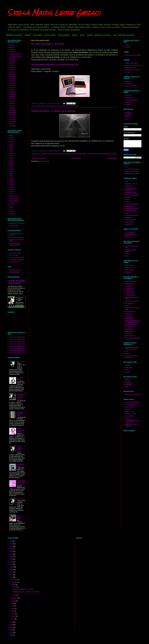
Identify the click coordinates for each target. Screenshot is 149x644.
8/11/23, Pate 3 (14, 201)
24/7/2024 (12, 85)
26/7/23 (11, 162)
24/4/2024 (12, 61)
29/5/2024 (12, 67)
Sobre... (128, 256)
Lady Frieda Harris (20, 465)
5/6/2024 (12, 72)
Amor (127, 181)
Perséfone (128, 102)
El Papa (128, 72)
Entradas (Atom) (44, 161)
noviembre (14, 582)
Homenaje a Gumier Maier (133, 65)
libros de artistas (61, 106)
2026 (11, 541)
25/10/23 (12, 192)
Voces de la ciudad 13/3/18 (17, 337)
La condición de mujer (132, 169)
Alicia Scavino (21, 361)
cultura (50, 153)
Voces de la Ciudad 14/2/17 (17, 353)
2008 (11, 630)
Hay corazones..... (131, 206)
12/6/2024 (12, 70)
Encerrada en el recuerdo (133, 70)
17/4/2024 (12, 52)
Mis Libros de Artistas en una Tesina (48, 44)
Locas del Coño (130, 288)
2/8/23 (11, 165)
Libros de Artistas (50, 35)
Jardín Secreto (130, 265)
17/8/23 (11, 169)
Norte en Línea (130, 411)
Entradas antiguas (112, 158)
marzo (13, 614)
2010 (11, 625)
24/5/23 (11, 138)
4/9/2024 (12, 99)
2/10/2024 (12, 108)
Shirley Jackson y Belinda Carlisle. (20, 449)
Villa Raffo (128, 272)
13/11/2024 (13, 117)
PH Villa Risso (13, 262)
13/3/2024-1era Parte (15, 56)
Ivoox (127, 387)
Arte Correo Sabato (15, 253)
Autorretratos (37, 35)
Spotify (127, 45)
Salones (75, 35)
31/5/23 (11, 144)
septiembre (15, 598)
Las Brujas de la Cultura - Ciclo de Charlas (21, 397)
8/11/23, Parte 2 (14, 198)
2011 (11, 622)
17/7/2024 (12, 83)
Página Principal (76, 158)
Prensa (82, 35)
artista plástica (41, 106)
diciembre (14, 579)
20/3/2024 (12, 49)
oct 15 (15, 587)
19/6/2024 (12, 74)
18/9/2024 (12, 103)
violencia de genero (111, 153)
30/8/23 (11, 174)
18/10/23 (12, 189)
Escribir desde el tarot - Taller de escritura (21, 482)
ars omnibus (129, 334)
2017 (11, 564)
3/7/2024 (12, 79)
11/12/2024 (13, 126)
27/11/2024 (13, 121)
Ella (126, 167)
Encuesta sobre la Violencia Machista (15, 244)
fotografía (79, 153)
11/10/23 (12, 187)
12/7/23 (11, 158)
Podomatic (128, 382)
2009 (11, 627)
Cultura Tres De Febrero (132, 402)
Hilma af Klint (21, 499)
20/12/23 (12, 212)
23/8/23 (11, 171)
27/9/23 (11, 183)
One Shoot (128, 316)
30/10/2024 (13, 112)
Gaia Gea (128, 82)
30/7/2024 (12, 88)
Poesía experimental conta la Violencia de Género (133, 321)
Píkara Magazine (130, 295)
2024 (11, 546)
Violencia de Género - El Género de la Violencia (53, 111)
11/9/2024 (12, 101)
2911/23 (12, 205)
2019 (11, 559)
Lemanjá (128, 104)
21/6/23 (11, 151)
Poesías (128, 254)
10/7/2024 (12, 81)
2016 (11, 567)
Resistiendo (129, 217)
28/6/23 (11, 153)
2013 (11, 575)
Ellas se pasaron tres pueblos (21, 430)
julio (12, 603)
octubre (14, 585)
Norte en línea (129, 407)
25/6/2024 (12, 77)
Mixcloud (128, 380)
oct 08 (15, 595)
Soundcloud (129, 384)
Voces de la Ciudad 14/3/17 (17, 348)
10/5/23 (11, 142)
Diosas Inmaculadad (131, 100)
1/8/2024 (12, 90)
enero (13, 619)
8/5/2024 (12, 63)
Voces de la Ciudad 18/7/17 (17, 342)
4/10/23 (11, 185)
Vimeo (127, 370)
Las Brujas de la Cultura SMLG (21, 414)
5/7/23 (11, 156)
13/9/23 (11, 178)
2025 (11, 544)
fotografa (53, 106)
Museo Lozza (129, 314)
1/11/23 (11, 194)
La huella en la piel (131, 211)
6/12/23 (11, 207)
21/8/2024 (12, 94)
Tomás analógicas (131, 220)
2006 (11, 635)
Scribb (127, 353)
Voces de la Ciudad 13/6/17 (17, 344)
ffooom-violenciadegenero (133, 338)
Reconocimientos (64, 35)
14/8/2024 (12, 92)
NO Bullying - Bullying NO (17, 260)
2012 (11, 577)
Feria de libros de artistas (17, 257)
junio (13, 606)
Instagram (128, 112)
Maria (127, 213)
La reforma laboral (20, 379)
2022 (11, 552)
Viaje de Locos (130, 270)
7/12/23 (11, 210)
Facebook (128, 115)
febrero (13, 616)
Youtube (128, 372)
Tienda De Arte (14, 226)
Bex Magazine (129, 303)
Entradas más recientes (39, 158)
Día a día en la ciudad (132, 195)
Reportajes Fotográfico (132, 215)
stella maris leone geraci (72, 106)
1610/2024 (12, 110)
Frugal (127, 418)
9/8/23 (11, 167)
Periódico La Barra (131, 414)
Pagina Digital (129, 318)
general (84, 153)
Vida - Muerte (129, 222)
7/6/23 (11, 147)
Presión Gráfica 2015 (131, 324)
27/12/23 (12, 214)
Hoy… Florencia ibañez (20, 517)
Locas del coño (130, 291)
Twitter (127, 117)
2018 (11, 562)
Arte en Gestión (14, 255)
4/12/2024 (12, 124)
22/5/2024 (12, 65)
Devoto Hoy (129, 409)
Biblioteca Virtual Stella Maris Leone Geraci (132, 348)
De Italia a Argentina (131, 193)
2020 (11, 557)
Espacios (128, 202)
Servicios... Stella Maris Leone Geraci (99, 35)
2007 (11, 632)
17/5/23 (11, 140)
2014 (11, 572)
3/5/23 (11, 135)
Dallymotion (129, 368)
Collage (127, 190)
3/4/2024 (12, 47)
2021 (11, 554)
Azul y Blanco (129, 186)
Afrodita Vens (129, 84)
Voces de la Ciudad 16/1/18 (17, 339)
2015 (11, 570)
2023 (11, 549)
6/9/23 (11, 176)
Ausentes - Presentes (132, 184)
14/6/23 (11, 149)
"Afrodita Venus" (130, 98)
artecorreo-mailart (130, 336)
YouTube (128, 47)
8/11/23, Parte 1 (14, 196)
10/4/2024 (12, 58)
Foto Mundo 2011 (130, 312)
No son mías (129, 268)
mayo (13, 609)
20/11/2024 (13, 119)
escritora (48, 106)
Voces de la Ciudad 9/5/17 (17, 346)
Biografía (28, 35)
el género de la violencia (59, 153)
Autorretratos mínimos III (132, 301)
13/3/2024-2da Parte (15, 54)
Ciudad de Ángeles (131, 188)
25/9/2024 (12, 106)
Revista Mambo (130, 327)
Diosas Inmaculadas (131, 86)
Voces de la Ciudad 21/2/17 (17, 351)
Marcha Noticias (130, 284)
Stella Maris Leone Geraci (54, 13)
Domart (127, 306)
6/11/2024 (12, 115)
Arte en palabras (130, 232)
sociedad (89, 153)
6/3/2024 (12, 45)
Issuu (127, 351)
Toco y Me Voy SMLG (132, 171)
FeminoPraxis (129, 286)
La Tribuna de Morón (131, 405)
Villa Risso (128, 224)
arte (39, 153)
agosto (13, 601)
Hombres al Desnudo (131, 208)
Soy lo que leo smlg (15, 270)
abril (13, 611)
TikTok (127, 119)
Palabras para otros (131, 234)
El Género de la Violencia (17, 237)
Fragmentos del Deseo (132, 204)
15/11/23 (12, 203)
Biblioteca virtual (14, 272)
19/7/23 (11, 160)
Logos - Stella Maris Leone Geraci (124, 35)
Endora (127, 199)
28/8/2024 (12, 97)
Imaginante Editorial (131, 282)
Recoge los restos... (131, 68)
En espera (128, 197)
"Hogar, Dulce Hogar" (132, 63)
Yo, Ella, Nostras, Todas (132, 174)
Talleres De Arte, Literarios (17, 223)
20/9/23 (11, 180)
